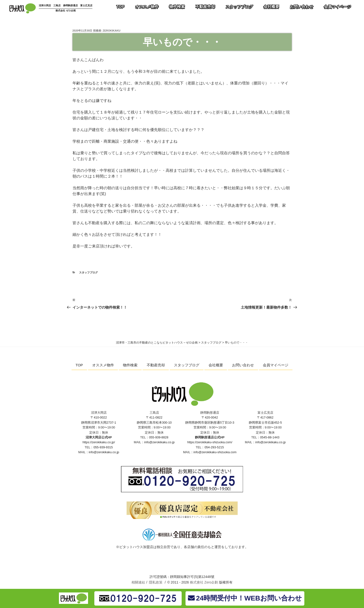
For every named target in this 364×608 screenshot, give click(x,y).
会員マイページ (276, 365)
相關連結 (138, 582)
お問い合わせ (243, 365)
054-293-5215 (214, 447)
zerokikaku (111, 31)
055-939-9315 (103, 447)
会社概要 (216, 365)
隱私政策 (156, 582)
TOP (79, 365)
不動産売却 (156, 365)
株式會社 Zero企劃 (204, 582)
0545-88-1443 (270, 437)
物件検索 (130, 365)
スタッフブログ (88, 272)
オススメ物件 (103, 365)
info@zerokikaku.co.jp (104, 452)
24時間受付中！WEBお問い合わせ (245, 598)
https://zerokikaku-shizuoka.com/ (210, 442)
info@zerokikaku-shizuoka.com (215, 452)
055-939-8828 (159, 437)
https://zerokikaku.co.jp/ (99, 442)
